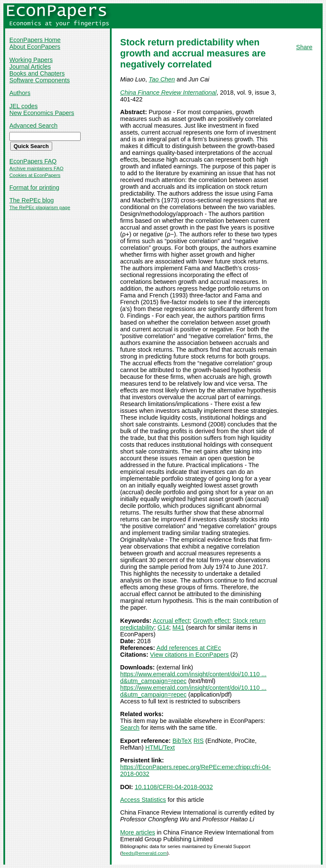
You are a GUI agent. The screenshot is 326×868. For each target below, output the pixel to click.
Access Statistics (143, 800)
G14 (163, 627)
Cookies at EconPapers (35, 175)
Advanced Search (34, 126)
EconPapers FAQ (33, 161)
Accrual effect (171, 621)
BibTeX (182, 741)
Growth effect (211, 621)
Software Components (39, 80)
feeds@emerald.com (144, 853)
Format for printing (34, 188)
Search (130, 728)
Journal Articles (30, 67)
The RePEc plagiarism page (40, 207)
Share (304, 47)
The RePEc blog (32, 200)
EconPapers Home (35, 40)
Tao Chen (162, 79)
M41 (178, 627)
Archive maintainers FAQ (36, 168)
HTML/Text (160, 748)
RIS (199, 741)
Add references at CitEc (189, 648)
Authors (20, 93)
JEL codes (24, 106)
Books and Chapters (37, 73)
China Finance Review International (168, 92)
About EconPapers (35, 47)
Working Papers (31, 60)
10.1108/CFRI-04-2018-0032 (174, 787)
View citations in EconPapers (189, 655)
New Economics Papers (42, 113)
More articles (138, 832)
